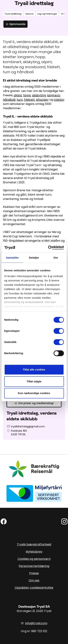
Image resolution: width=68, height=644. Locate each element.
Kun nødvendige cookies (34, 393)
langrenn (54, 95)
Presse (34, 573)
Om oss (34, 580)
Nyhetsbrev (34, 552)
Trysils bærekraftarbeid (34, 544)
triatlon (59, 100)
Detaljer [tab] (34, 258)
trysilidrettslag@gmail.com (28, 426)
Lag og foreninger (47, 14)
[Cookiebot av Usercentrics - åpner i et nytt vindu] (48, 248)
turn (20, 100)
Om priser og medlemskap (34, 403)
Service (29, 14)
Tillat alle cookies (34, 370)
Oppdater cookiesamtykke (34, 588)
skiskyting (39, 95)
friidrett (29, 100)
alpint (18, 95)
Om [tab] (56, 258)
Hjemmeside (16, 24)
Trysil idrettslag (13, 14)
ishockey (42, 100)
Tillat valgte (34, 381)
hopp (27, 95)
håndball (9, 100)
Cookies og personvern (34, 559)
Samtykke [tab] (12, 258)
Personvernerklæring (34, 566)
